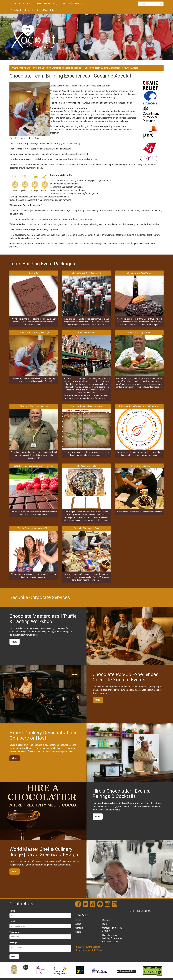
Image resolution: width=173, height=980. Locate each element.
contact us (70, 243)
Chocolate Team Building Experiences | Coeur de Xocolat (35, 10)
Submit (14, 957)
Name (12, 911)
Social (39, 3)
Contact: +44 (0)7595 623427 (72, 3)
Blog (55, 3)
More (15, 642)
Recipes (47, 3)
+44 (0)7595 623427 (143, 911)
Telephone (14, 932)
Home (13, 3)
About (21, 3)
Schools (30, 3)
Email (12, 921)
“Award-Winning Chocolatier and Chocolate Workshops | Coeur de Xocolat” (46, 68)
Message (13, 943)
